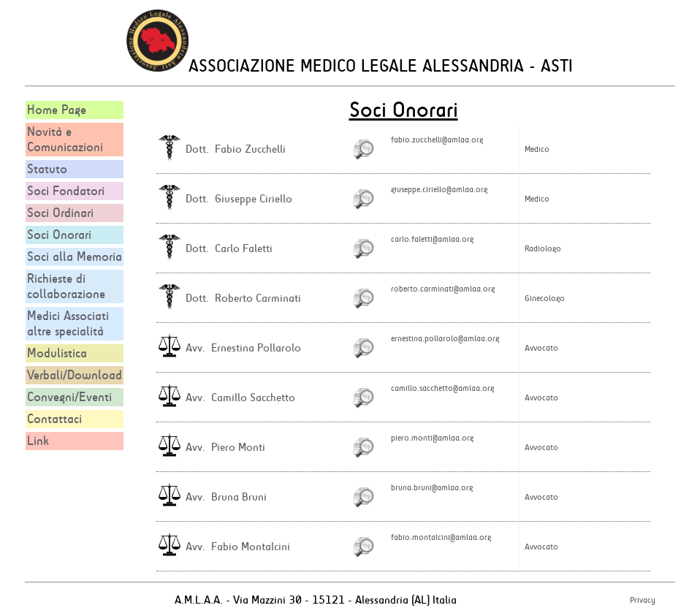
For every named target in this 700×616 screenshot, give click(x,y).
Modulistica (57, 353)
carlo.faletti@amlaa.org (432, 239)
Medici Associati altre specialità (68, 324)
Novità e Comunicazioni (65, 140)
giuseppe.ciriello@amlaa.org (439, 189)
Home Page (57, 110)
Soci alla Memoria (75, 257)
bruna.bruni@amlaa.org (432, 487)
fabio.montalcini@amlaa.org (441, 537)
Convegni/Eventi (69, 397)
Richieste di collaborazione (66, 286)
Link (38, 441)
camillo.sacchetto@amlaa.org (442, 388)
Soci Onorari (59, 235)
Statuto (47, 169)
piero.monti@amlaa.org (432, 438)
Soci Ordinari (60, 213)
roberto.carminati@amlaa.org (443, 289)
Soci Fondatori (66, 191)
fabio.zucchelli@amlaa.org (437, 140)
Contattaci (54, 419)
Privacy (643, 600)
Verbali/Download (75, 375)
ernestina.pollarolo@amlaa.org (445, 338)
